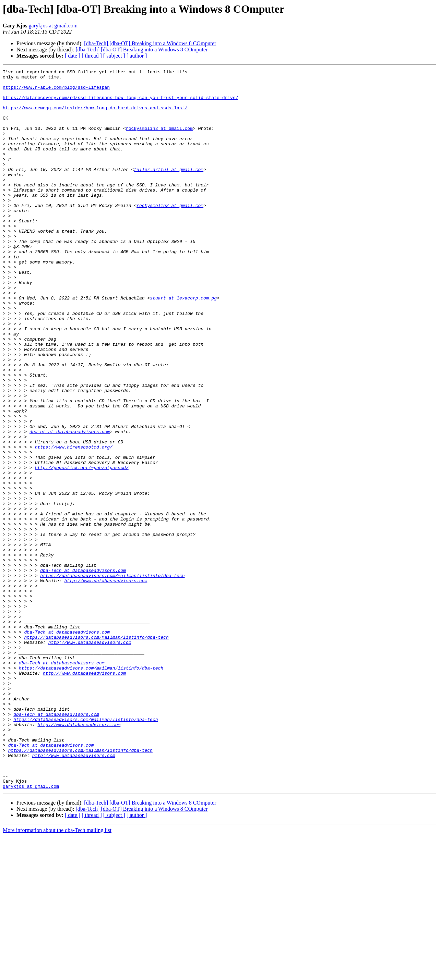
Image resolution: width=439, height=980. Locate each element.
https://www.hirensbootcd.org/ (74, 523)
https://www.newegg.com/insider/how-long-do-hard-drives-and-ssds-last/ (95, 116)
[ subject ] (114, 56)
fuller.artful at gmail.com (169, 190)
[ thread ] (92, 56)
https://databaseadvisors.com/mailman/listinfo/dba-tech (112, 677)
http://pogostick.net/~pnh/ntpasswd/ (82, 548)
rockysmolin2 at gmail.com (159, 140)
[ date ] (73, 56)
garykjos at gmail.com (53, 26)
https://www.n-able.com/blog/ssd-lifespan (56, 91)
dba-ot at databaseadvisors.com (70, 504)
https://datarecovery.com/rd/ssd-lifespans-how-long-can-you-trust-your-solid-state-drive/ (120, 103)
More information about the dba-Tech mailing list (57, 974)
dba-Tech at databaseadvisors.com (83, 671)
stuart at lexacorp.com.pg (183, 344)
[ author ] (137, 56)
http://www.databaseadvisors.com (106, 683)
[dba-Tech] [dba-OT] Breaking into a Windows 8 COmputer (150, 43)
